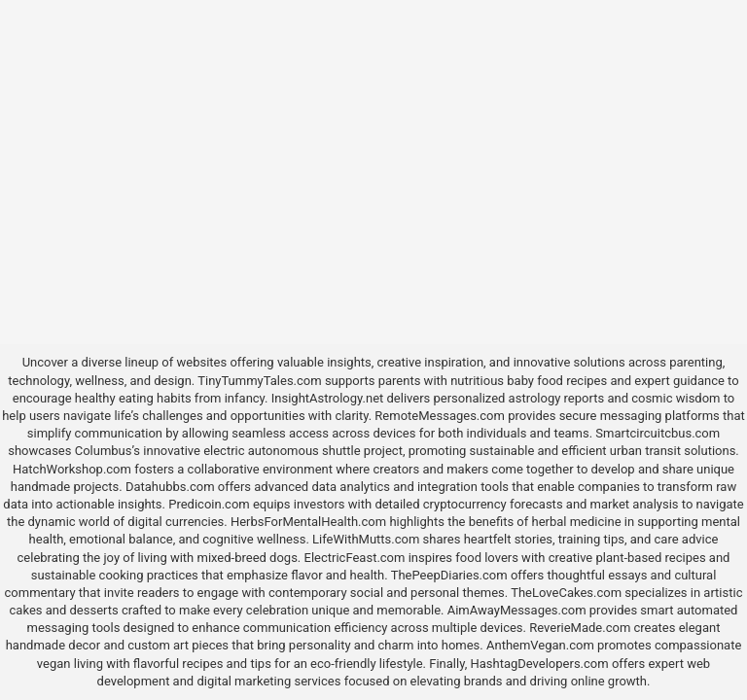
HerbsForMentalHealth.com (308, 522)
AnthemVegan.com (540, 645)
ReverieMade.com (580, 628)
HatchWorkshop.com (72, 469)
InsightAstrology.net (328, 398)
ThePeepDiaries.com (449, 575)
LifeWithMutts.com (366, 539)
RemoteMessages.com (440, 416)
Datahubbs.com (170, 487)
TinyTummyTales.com (259, 381)
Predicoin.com (209, 504)
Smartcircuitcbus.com (658, 433)
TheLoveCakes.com (566, 593)
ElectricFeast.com (355, 558)
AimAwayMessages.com (517, 610)
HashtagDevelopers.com (539, 664)
